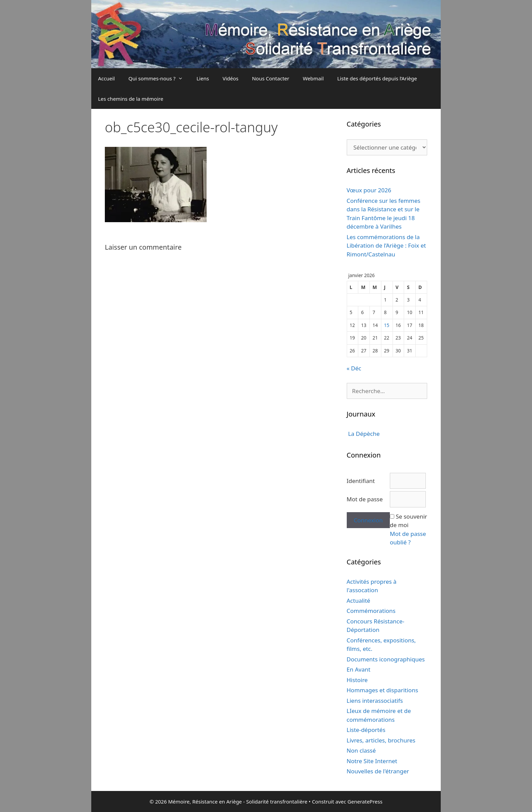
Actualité (359, 601)
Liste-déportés (366, 730)
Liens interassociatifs (375, 701)
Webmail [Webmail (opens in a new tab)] (313, 78)
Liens (203, 78)
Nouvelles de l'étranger (378, 771)
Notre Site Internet (372, 761)
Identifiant (361, 481)
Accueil (106, 78)
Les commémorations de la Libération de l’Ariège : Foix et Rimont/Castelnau (386, 246)
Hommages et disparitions (383, 690)
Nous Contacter (271, 78)
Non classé (361, 750)
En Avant (359, 669)
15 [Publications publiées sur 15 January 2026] (387, 325)
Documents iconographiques (386, 659)
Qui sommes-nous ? (159, 78)
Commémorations (371, 611)
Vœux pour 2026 (369, 190)
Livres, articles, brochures (381, 740)
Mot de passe (365, 499)
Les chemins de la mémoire (131, 99)
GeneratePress (365, 801)
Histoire (357, 680)
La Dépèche (363, 434)
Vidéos (231, 78)
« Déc (354, 368)
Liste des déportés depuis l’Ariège (377, 78)
